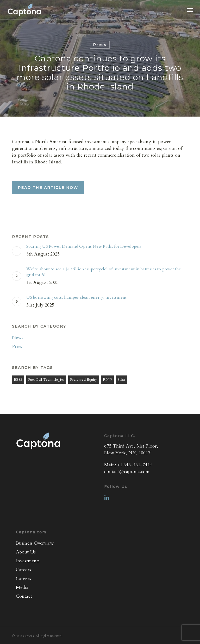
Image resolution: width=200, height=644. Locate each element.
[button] (190, 10)
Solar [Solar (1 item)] (122, 380)
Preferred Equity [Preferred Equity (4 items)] (84, 380)
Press (100, 45)
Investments (28, 561)
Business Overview (35, 543)
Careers (23, 570)
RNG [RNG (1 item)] (107, 380)
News (18, 338)
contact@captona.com (127, 472)
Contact (24, 596)
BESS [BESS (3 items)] (18, 380)
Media (22, 587)
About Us (26, 552)
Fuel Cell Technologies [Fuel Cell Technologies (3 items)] (46, 380)
